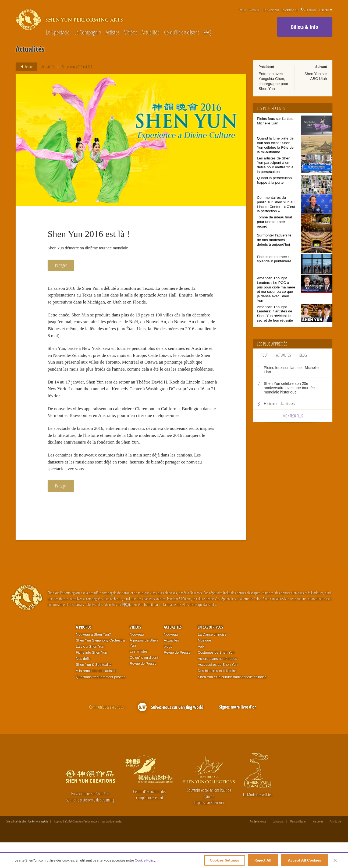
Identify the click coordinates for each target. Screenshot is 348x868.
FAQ (207, 32)
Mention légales (298, 847)
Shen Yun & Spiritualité (94, 690)
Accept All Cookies (305, 860)
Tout (264, 355)
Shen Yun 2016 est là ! (77, 67)
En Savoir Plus (271, 10)
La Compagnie (88, 32)
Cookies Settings (223, 860)
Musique (204, 666)
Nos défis (83, 684)
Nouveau (137, 660)
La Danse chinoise (212, 660)
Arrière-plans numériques (217, 684)
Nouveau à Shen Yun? (93, 660)
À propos (84, 653)
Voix (201, 672)
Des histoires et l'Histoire (217, 696)
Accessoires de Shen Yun (218, 690)
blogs (168, 672)
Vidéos (131, 32)
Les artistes (139, 677)
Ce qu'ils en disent (182, 32)
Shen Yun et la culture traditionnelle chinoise (232, 703)
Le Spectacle (58, 32)
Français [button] (326, 10)
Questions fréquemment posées (101, 703)
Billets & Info (305, 27)
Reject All (263, 860)
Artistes (113, 32)
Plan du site (335, 847)
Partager (61, 265)
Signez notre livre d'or (237, 733)
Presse (242, 10)
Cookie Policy (145, 860)
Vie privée (318, 847)
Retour (25, 67)
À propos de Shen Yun (144, 668)
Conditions (278, 847)
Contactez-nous (290, 10)
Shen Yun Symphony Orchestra (100, 666)
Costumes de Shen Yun (216, 678)
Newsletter (255, 10)
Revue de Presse (143, 689)
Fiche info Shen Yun (91, 678)
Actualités (150, 32)
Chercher (309, 10)
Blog (303, 355)
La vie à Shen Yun (90, 672)
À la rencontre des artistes (96, 696)
